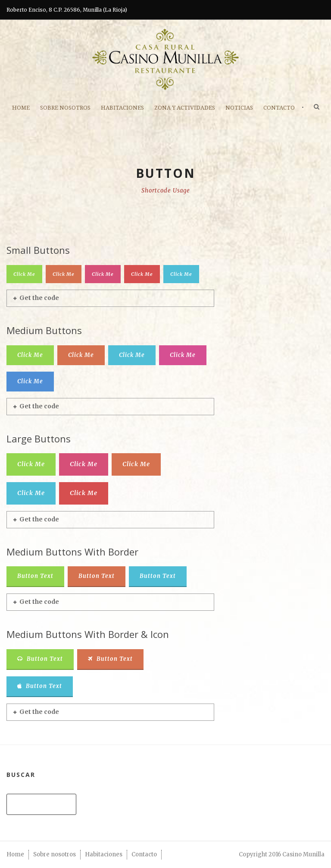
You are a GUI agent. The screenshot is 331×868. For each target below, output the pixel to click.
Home (21, 108)
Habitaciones (122, 108)
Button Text (35, 576)
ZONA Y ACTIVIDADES (185, 108)
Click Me (24, 274)
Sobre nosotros (65, 108)
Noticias (239, 108)
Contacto (279, 108)
